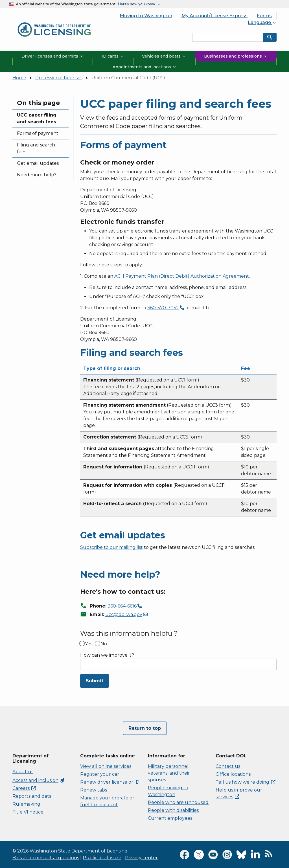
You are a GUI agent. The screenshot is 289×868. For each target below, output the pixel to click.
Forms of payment (38, 133)
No (104, 644)
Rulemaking (26, 804)
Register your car (100, 774)
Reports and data (32, 796)
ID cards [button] (113, 56)
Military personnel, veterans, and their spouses (169, 773)
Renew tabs (94, 790)
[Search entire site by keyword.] (228, 37)
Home (19, 78)
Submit (95, 681)
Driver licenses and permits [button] (53, 56)
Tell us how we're (246, 782)
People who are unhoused (178, 802)
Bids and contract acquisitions (46, 858)
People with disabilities (173, 810)
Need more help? (37, 175)
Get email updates (38, 163)
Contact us (228, 766)
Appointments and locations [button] (145, 67)
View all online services (106, 766)
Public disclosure (102, 858)
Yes (89, 644)
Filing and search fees (36, 148)
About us (23, 772)
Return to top (145, 728)
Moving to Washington (146, 16)
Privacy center (141, 858)
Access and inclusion (39, 780)
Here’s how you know (137, 4)
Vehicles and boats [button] (164, 56)
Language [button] (262, 22)
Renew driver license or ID (110, 782)
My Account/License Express (214, 16)
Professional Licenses (59, 78)
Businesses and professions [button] (236, 56)
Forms (264, 16)
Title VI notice (28, 812)
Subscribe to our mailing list (111, 547)
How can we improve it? (107, 655)
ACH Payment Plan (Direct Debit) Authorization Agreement (182, 276)
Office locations (233, 774)
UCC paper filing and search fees (37, 118)
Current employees (170, 818)
